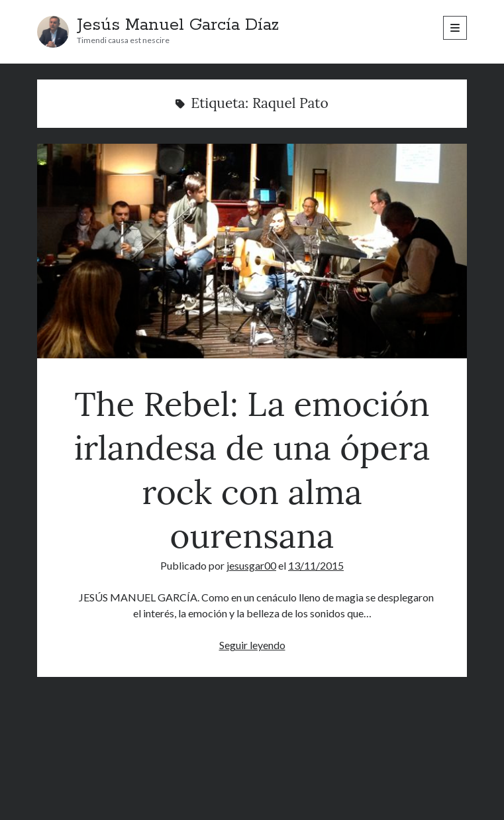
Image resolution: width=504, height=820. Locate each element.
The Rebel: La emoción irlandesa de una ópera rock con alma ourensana (252, 251)
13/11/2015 (316, 565)
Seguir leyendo (252, 645)
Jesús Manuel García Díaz (178, 25)
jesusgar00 (251, 565)
